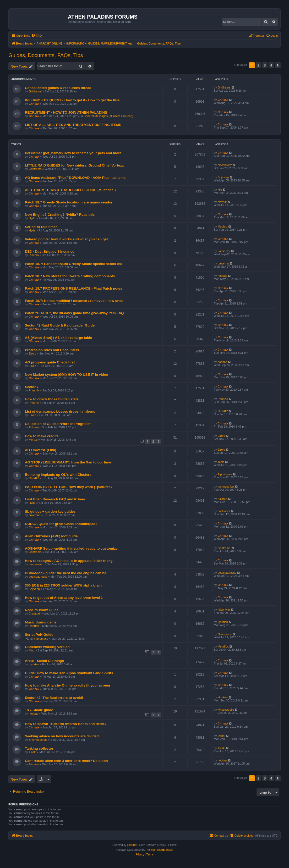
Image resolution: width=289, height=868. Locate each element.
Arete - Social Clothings (44, 661)
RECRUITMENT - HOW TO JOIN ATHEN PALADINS (66, 112)
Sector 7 (32, 387)
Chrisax (34, 104)
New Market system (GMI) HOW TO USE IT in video (66, 375)
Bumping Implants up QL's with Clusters (58, 475)
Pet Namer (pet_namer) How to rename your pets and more (73, 153)
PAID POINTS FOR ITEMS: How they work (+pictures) (68, 487)
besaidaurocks (38, 577)
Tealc (221, 462)
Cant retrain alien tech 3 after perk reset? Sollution (66, 761)
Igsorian (34, 626)
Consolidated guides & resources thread (58, 88)
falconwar (224, 610)
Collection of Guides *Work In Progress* (58, 424)
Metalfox (223, 646)
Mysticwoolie (226, 710)
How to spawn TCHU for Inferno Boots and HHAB (65, 724)
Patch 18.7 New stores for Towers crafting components (70, 276)
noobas (222, 276)
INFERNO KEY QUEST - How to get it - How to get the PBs (72, 100)
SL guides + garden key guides (50, 512)
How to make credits (42, 436)
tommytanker (226, 486)
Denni (222, 736)
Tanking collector (39, 748)
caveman (35, 515)
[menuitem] (36, 36)
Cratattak (35, 613)
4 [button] (271, 65)
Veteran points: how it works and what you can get (66, 239)
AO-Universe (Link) (40, 450)
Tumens (34, 764)
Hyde (32, 218)
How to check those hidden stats (52, 399)
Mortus (33, 440)
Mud (32, 650)
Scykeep (223, 177)
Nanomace (41, 639)
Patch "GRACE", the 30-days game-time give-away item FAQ (74, 313)
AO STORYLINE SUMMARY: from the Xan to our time (68, 462)
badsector (224, 251)
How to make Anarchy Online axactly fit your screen (67, 685)
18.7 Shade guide (39, 710)
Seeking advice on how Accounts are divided (62, 736)
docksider (224, 511)
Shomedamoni (38, 740)
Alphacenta (225, 474)
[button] (278, 65)
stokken (223, 697)
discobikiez (225, 165)
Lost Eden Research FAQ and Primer (55, 499)
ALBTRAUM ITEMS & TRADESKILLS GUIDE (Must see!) (70, 190)
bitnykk (222, 202)
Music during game (41, 622)
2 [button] (258, 65)
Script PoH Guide (39, 635)
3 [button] (265, 65)
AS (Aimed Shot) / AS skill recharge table (58, 338)
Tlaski (33, 752)
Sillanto (222, 499)
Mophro (223, 226)
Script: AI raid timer (41, 227)
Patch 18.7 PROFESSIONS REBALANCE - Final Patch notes (74, 288)
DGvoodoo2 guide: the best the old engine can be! (66, 573)
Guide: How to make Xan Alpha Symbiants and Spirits (69, 673)
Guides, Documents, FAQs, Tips (46, 55)
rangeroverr (36, 564)
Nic (220, 190)
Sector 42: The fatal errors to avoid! (54, 698)
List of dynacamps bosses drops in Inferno (60, 411)
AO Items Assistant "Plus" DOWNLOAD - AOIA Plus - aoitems (75, 178)
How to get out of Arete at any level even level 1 (64, 598)
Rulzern (34, 255)
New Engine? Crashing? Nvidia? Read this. (60, 215)
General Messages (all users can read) (108, 116)
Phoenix (34, 390)
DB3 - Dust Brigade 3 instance (50, 251)
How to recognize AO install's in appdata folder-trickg (69, 561)
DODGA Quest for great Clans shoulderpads (61, 524)
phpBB (131, 845)
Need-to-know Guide (42, 610)
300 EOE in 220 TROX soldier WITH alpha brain (63, 585)
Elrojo (32, 353)
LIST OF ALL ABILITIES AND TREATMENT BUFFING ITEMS (73, 125)
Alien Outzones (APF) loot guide (51, 536)
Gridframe (35, 91)
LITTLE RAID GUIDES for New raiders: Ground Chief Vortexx (74, 165)
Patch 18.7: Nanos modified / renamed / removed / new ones (74, 301)
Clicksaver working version (47, 647)
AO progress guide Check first (50, 362)
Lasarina (223, 263)
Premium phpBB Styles (159, 850)
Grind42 (223, 411)
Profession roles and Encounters (52, 350)
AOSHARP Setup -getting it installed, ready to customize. (72, 548)
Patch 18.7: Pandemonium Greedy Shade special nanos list (73, 264)
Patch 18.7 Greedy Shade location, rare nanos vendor (69, 202)
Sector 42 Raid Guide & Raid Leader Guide (60, 325)
